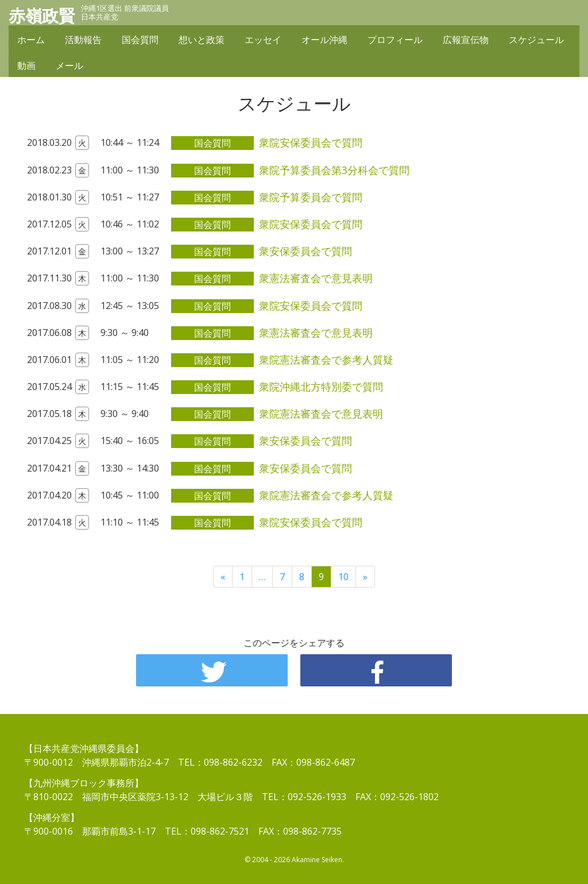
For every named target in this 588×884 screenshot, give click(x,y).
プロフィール (395, 41)
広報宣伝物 (466, 41)
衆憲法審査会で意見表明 (316, 278)
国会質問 (140, 41)
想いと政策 (202, 41)
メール (69, 67)
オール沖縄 (324, 41)
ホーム (31, 41)
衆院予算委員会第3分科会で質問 (334, 170)
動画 (26, 67)
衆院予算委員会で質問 (311, 197)
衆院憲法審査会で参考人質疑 (326, 360)
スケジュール (536, 41)
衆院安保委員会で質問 (311, 142)
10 (343, 577)
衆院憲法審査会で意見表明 (321, 414)
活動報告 (83, 41)
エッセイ (263, 41)
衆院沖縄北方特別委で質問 (321, 387)
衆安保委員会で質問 (305, 251)
